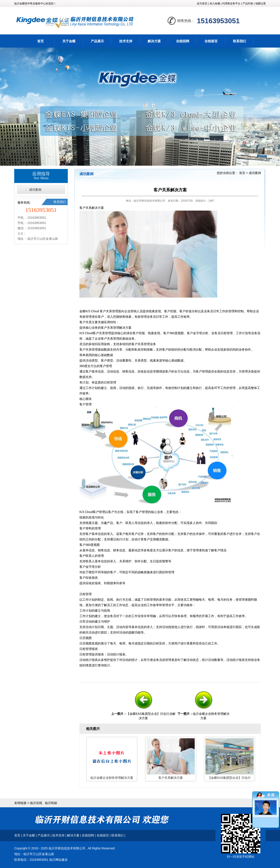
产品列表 (248, 4)
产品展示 (97, 41)
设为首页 (202, 4)
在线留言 (211, 41)
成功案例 (35, 190)
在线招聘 (183, 41)
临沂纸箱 (51, 803)
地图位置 (261, 4)
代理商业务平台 (231, 4)
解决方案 (154, 41)
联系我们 (240, 41)
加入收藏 (215, 4)
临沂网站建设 (58, 860)
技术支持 (126, 41)
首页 (40, 41)
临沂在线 (36, 803)
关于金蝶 (69, 41)
